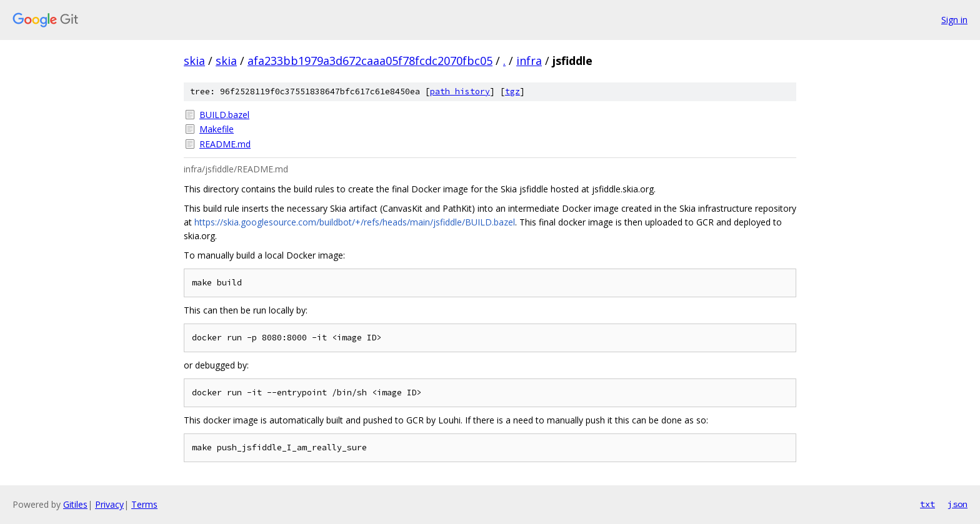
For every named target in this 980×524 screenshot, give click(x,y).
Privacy (109, 504)
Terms (144, 504)
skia (194, 61)
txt (927, 504)
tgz (512, 91)
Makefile (217, 129)
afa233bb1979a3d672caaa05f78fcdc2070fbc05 (370, 61)
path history (460, 91)
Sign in (954, 20)
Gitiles (75, 504)
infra (529, 61)
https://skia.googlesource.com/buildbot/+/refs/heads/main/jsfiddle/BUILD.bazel (355, 222)
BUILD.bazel (224, 115)
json (957, 504)
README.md (225, 144)
